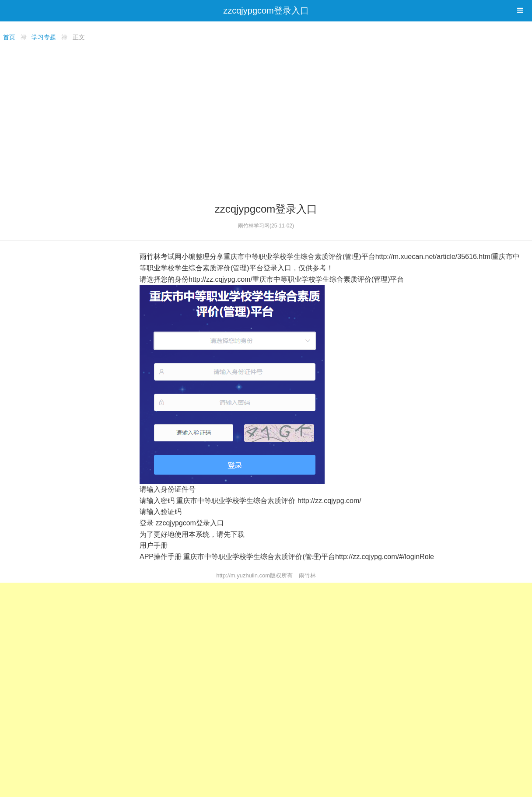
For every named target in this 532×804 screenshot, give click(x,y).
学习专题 (44, 37)
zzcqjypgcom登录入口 (266, 10)
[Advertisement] (266, 121)
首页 (9, 37)
